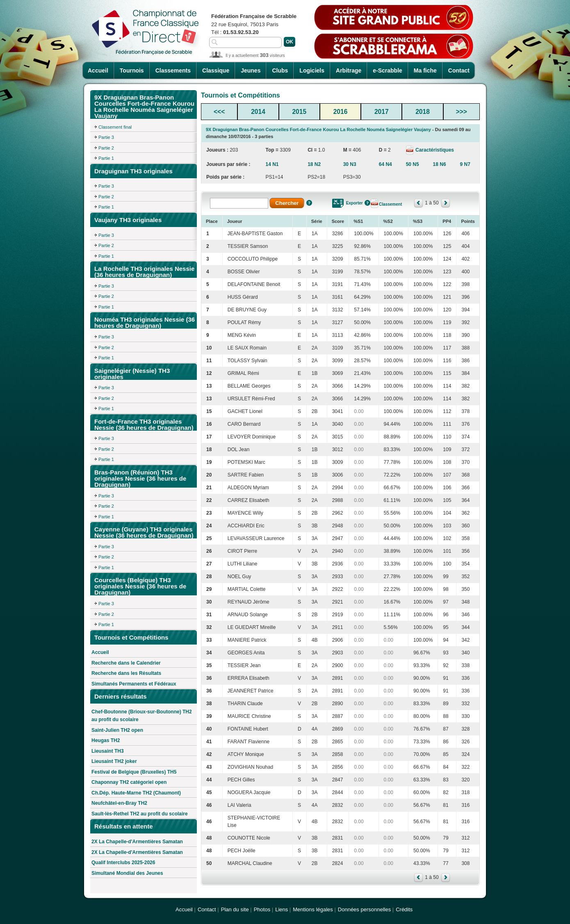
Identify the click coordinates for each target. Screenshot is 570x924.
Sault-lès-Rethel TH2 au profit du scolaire (140, 814)
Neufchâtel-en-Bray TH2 (119, 803)
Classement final (115, 127)
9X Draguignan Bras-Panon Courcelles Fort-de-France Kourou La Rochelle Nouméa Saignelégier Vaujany (318, 129)
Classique (216, 70)
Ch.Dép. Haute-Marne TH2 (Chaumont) (136, 793)
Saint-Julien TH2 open (117, 730)
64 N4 (385, 164)
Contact (459, 70)
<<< (219, 112)
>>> (462, 112)
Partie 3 (106, 137)
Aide (309, 203)
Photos (262, 909)
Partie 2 (106, 148)
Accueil (98, 70)
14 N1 (272, 164)
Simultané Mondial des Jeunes (127, 873)
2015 (299, 112)
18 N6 (440, 164)
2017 (382, 112)
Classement (390, 204)
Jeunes (251, 70)
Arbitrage (349, 70)
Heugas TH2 (106, 740)
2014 (258, 112)
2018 (423, 112)
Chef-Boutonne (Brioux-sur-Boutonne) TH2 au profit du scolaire (142, 716)
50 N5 (413, 164)
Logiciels (312, 70)
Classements (173, 70)
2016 (341, 112)
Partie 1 (106, 158)
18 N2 (314, 164)
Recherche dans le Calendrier (126, 663)
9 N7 (465, 164)
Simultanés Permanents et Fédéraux (134, 684)
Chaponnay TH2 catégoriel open (129, 782)
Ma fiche (425, 70)
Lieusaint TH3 (108, 751)
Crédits (404, 909)
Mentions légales (313, 909)
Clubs (280, 70)
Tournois (132, 70)
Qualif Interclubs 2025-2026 (123, 863)
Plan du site (235, 909)
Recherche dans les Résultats (126, 673)
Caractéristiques (434, 150)
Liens (282, 909)
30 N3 (350, 164)
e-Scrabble (388, 70)
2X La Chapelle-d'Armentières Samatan (137, 842)
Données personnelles (364, 909)
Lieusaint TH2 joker (114, 761)
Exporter (355, 203)
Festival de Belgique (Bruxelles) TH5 (134, 772)
